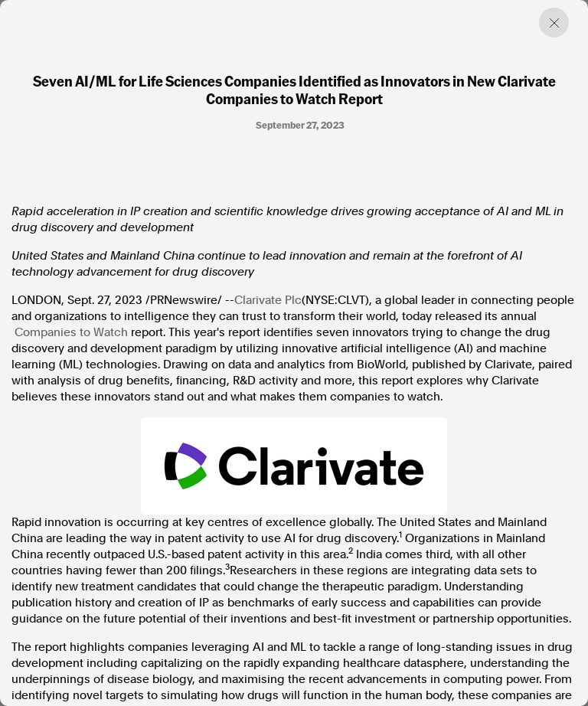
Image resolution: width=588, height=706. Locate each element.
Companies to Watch (71, 332)
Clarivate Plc (268, 300)
